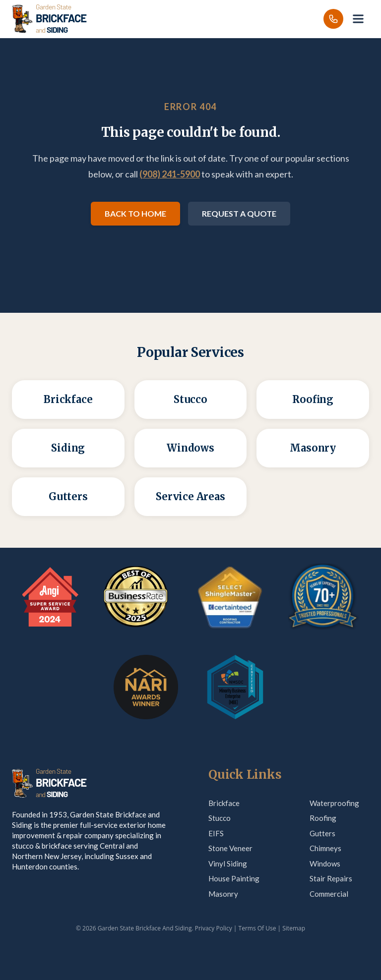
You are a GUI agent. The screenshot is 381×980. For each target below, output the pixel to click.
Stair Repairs (331, 878)
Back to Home (135, 213)
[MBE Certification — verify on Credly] (235, 687)
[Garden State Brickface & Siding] (49, 19)
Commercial (329, 894)
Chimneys (325, 848)
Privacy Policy (214, 928)
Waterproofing (334, 803)
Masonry (223, 894)
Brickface (224, 803)
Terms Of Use (257, 928)
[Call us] (333, 19)
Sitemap (294, 928)
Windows (325, 864)
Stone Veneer (230, 848)
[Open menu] (358, 19)
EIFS (216, 833)
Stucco (220, 818)
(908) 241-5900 (170, 174)
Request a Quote (239, 213)
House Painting (234, 878)
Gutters (322, 833)
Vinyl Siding (228, 864)
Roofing (323, 818)
